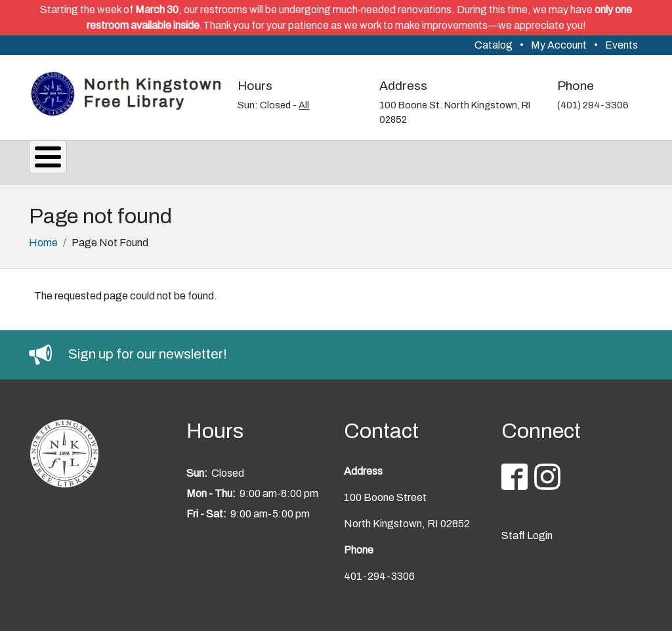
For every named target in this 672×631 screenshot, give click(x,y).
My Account (559, 45)
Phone (576, 86)
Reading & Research (322, 160)
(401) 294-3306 (593, 105)
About (62, 160)
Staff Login (527, 532)
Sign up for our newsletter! (148, 350)
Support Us (561, 160)
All (304, 105)
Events (621, 45)
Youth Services (454, 160)
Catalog (493, 45)
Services (136, 160)
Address (403, 86)
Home (43, 239)
